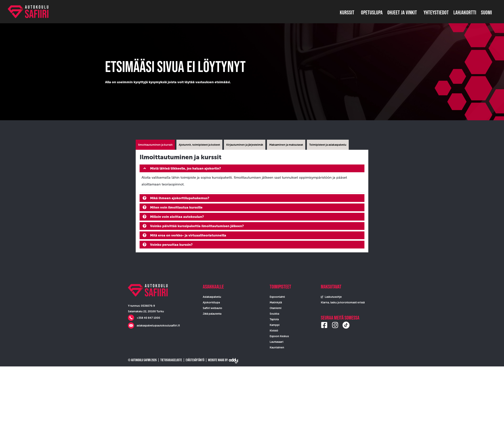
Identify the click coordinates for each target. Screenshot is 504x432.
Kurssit (348, 12)
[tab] (155, 145)
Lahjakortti (465, 12)
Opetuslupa (372, 12)
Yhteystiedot (436, 12)
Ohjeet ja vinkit (403, 12)
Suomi (487, 12)
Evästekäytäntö (195, 360)
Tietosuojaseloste (171, 360)
